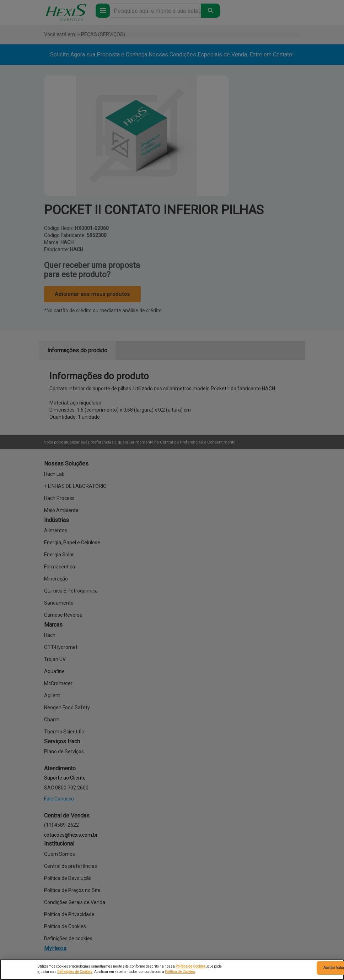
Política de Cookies (191, 966)
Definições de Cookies (75, 972)
